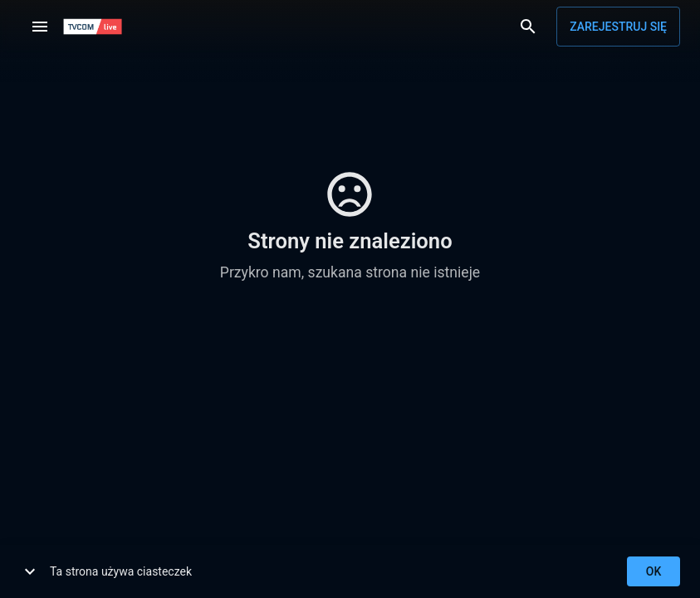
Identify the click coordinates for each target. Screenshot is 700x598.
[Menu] (40, 27)
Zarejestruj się (618, 27)
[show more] (30, 571)
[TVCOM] (93, 27)
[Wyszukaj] (528, 27)
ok (653, 572)
